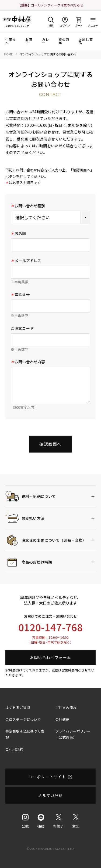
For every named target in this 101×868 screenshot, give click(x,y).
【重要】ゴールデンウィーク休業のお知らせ (50, 5)
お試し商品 (86, 41)
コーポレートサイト (48, 777)
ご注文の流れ (66, 708)
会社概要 (62, 719)
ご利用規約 (14, 749)
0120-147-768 (51, 627)
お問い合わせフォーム (51, 657)
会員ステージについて (23, 719)
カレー (46, 41)
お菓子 (29, 41)
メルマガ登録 (50, 795)
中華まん (11, 41)
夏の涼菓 (64, 41)
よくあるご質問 (18, 708)
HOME (8, 54)
